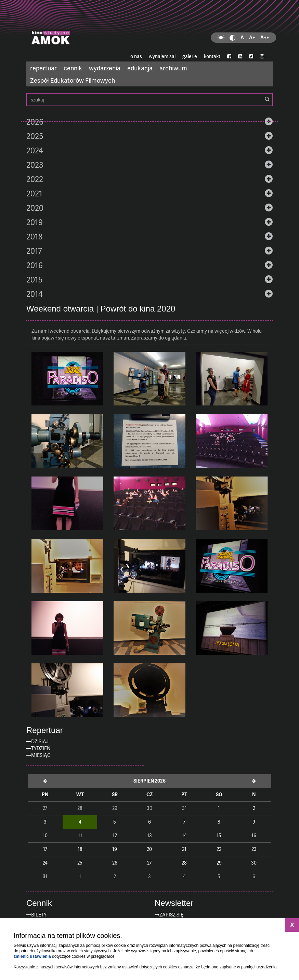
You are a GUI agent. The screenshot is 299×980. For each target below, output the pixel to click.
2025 (35, 136)
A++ (265, 37)
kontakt (212, 56)
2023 (35, 165)
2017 (34, 251)
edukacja (140, 68)
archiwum (173, 68)
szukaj (149, 100)
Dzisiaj (40, 741)
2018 (34, 236)
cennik (73, 68)
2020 (35, 208)
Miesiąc (41, 755)
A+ (252, 37)
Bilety (39, 915)
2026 (35, 122)
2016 (35, 265)
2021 (34, 193)
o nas (136, 56)
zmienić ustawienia (32, 956)
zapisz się (171, 915)
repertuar (43, 68)
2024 (35, 150)
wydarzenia (105, 68)
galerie (190, 56)
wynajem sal (162, 56)
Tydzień (41, 748)
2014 (35, 294)
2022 (35, 179)
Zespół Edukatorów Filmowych (73, 80)
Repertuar (45, 730)
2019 (35, 222)
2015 (34, 279)
